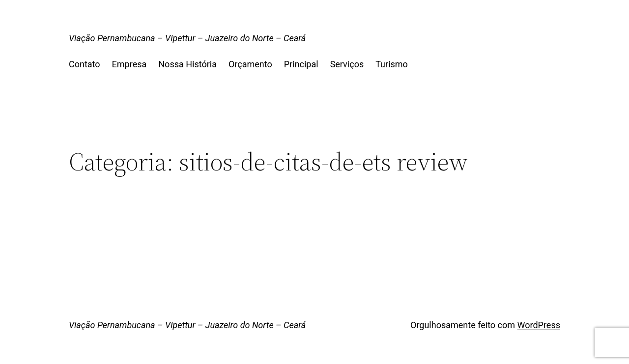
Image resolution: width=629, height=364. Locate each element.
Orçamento (250, 64)
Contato (85, 64)
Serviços (347, 64)
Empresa (129, 64)
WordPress (539, 325)
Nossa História (187, 64)
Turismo (392, 64)
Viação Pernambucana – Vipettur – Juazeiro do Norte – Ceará (187, 38)
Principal (301, 64)
